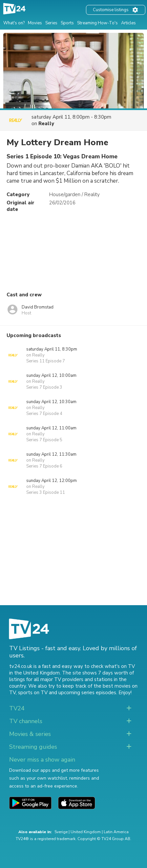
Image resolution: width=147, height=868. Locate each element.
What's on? (14, 23)
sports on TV (33, 693)
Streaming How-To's (97, 23)
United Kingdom (86, 832)
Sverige (61, 832)
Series (51, 23)
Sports (67, 23)
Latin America (116, 832)
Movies (35, 23)
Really (46, 124)
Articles (128, 23)
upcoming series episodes (87, 693)
